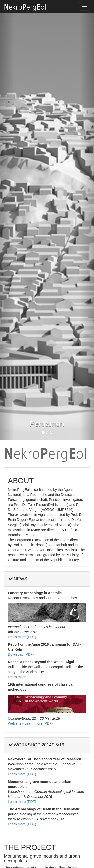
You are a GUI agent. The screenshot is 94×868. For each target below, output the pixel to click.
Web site (15, 723)
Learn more (17, 677)
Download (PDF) (21, 654)
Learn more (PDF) (22, 637)
